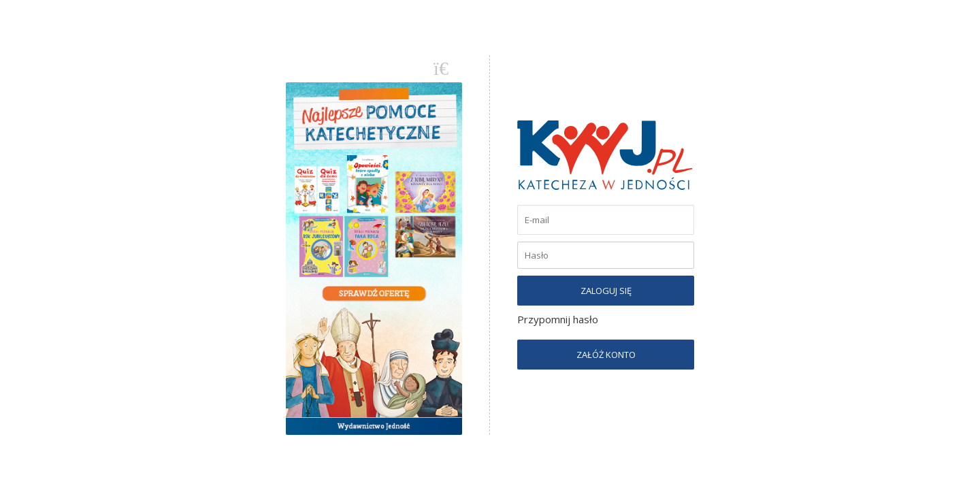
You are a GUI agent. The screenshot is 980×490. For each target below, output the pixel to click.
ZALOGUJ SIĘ (606, 291)
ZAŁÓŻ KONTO (606, 355)
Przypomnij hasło (558, 319)
